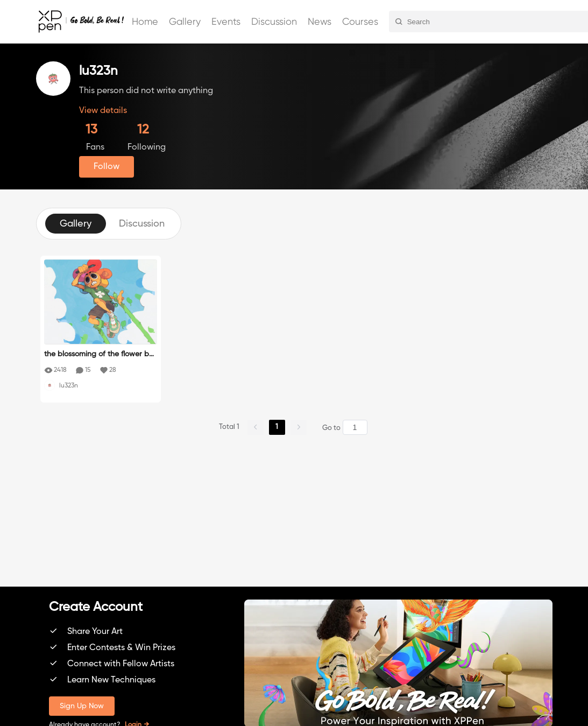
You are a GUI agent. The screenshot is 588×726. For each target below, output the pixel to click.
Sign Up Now (82, 706)
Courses (360, 21)
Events (226, 21)
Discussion (274, 21)
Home (145, 21)
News (320, 21)
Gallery (185, 21)
